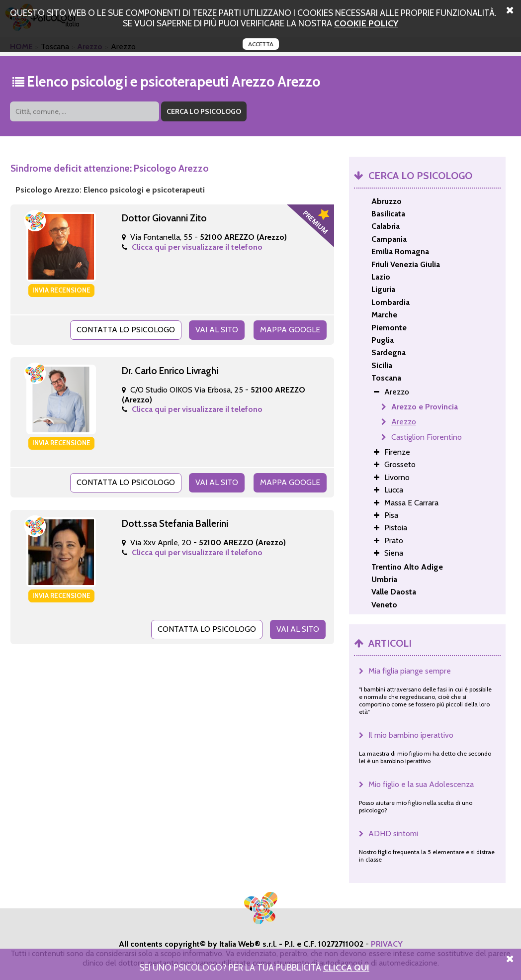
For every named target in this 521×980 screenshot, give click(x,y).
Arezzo (404, 422)
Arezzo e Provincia (425, 407)
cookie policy (366, 23)
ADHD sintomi (393, 833)
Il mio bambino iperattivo (411, 735)
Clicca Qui (346, 967)
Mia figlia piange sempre (410, 671)
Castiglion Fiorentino (427, 437)
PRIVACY (387, 944)
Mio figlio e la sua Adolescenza (421, 784)
